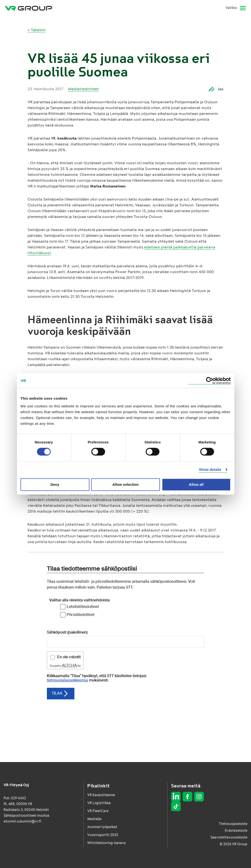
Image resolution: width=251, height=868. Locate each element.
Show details (210, 469)
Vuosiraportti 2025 (103, 835)
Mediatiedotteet (83, 89)
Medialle (94, 819)
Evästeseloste (236, 831)
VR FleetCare (98, 811)
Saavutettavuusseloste (229, 837)
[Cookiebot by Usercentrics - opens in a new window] (210, 381)
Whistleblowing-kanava (106, 843)
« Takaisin (37, 30)
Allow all (196, 484)
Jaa (216, 89)
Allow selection (125, 484)
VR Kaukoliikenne (101, 795)
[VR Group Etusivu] (29, 8)
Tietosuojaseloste (233, 824)
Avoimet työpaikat (102, 827)
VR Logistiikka (99, 803)
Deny (55, 484)
